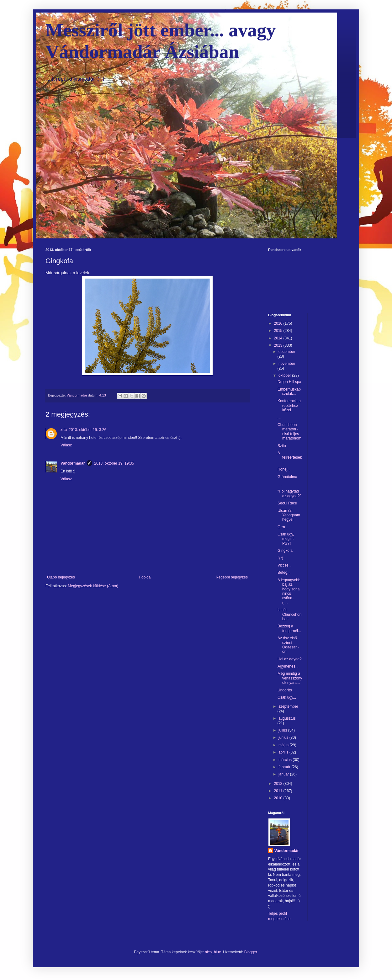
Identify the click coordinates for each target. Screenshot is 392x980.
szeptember (288, 706)
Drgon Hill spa (289, 382)
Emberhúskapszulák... (289, 391)
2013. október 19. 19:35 (114, 463)
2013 (279, 345)
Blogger (251, 952)
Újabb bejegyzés (61, 577)
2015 (279, 331)
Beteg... (284, 573)
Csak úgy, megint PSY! (286, 539)
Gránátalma (287, 477)
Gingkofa (285, 551)
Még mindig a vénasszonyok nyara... (290, 678)
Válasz (66, 445)
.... (280, 484)
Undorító (285, 690)
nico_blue (213, 952)
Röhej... (284, 469)
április (284, 752)
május (284, 745)
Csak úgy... (287, 697)
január (284, 774)
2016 (279, 323)
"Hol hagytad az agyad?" (289, 493)
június (284, 738)
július (283, 730)
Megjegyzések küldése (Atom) (93, 586)
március (286, 760)
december (287, 352)
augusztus (287, 718)
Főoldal (145, 577)
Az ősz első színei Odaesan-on (288, 645)
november (287, 364)
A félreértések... (290, 458)
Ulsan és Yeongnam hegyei (289, 515)
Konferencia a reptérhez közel (289, 405)
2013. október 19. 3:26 (87, 430)
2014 (279, 338)
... (279, 418)
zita (64, 430)
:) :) (280, 558)
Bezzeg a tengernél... (289, 628)
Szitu (282, 446)
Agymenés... (288, 666)
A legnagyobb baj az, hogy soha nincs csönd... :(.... (289, 591)
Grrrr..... (284, 527)
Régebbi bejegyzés (232, 577)
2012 (279, 784)
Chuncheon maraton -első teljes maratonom (289, 431)
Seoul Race (287, 503)
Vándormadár (73, 463)
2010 (279, 798)
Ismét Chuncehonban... (289, 614)
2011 (279, 791)
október (285, 375)
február (285, 767)
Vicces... (285, 565)
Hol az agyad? (290, 659)
